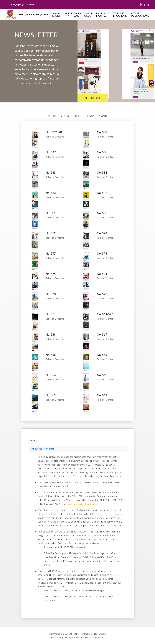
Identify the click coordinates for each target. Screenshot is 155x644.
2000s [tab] (78, 127)
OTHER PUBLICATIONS (140, 14)
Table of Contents (55, 137)
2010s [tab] (65, 127)
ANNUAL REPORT (56, 14)
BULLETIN (69, 14)
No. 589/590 (92, 98)
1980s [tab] (103, 127)
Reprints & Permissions (93, 637)
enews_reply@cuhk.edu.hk (22, 4)
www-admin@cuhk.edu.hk (82, 504)
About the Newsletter (43, 449)
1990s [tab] (90, 127)
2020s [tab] (52, 127)
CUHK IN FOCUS (88, 14)
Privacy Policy (71, 637)
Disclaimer (56, 637)
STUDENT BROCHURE (120, 14)
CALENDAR (77, 14)
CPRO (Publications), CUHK (33, 14)
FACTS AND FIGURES (103, 14)
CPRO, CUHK (98, 634)
